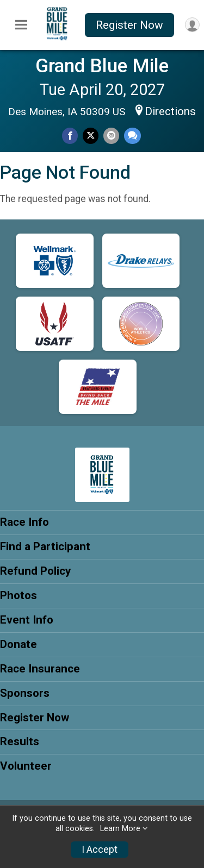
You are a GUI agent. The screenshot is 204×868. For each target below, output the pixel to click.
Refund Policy (35, 571)
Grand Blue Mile (102, 66)
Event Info (27, 620)
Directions (170, 111)
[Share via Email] (111, 136)
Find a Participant (45, 546)
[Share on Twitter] (91, 136)
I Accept (100, 850)
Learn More (120, 829)
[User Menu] (192, 25)
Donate (18, 644)
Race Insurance (40, 669)
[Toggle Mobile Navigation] (21, 25)
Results (20, 741)
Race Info (24, 522)
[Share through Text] (132, 136)
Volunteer (26, 766)
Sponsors (25, 693)
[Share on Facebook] (70, 136)
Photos (18, 595)
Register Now (129, 25)
